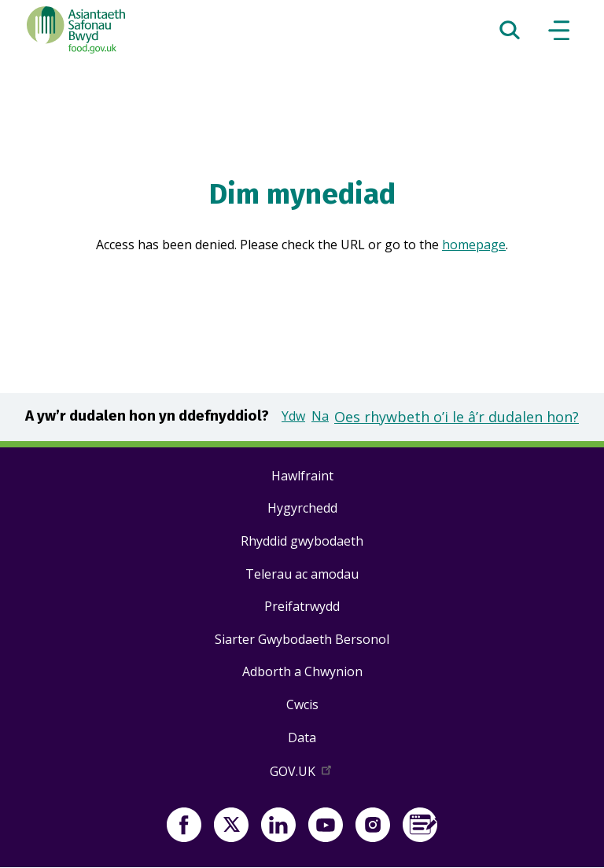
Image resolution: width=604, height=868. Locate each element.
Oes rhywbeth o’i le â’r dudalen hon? (457, 417)
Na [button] (320, 416)
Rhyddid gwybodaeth (302, 541)
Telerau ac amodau (302, 574)
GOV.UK (302, 774)
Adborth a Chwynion (302, 671)
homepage (474, 245)
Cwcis (302, 704)
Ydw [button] (293, 416)
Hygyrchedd (302, 508)
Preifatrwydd (302, 606)
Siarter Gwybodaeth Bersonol (302, 639)
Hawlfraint (302, 476)
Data (302, 737)
